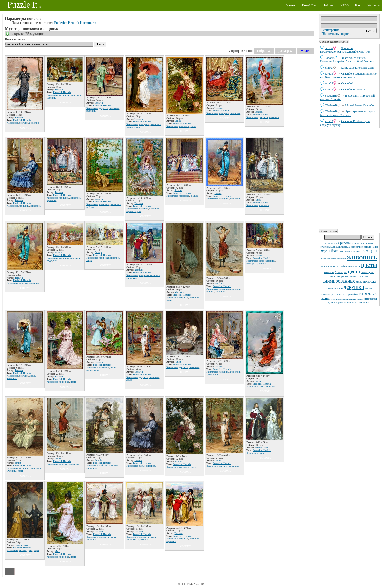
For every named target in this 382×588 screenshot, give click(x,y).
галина (218, 193)
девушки (354, 287)
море (324, 251)
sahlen (258, 200)
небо (324, 259)
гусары (103, 537)
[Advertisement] (349, 178)
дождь (33, 376)
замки (375, 247)
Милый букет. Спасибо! (360, 105)
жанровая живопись (69, 258)
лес (345, 272)
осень (339, 266)
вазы (347, 276)
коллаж (368, 293)
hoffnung (139, 270)
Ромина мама (261, 448)
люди (370, 243)
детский (335, 243)
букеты (339, 272)
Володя (329, 58)
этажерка (331, 259)
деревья (338, 288)
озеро (348, 294)
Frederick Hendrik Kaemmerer (75, 23)
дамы (262, 386)
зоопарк (250, 264)
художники (212, 374)
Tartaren (19, 117)
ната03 (329, 74)
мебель (355, 303)
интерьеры (370, 299)
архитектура (328, 294)
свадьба (194, 196)
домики (333, 302)
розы (342, 251)
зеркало (210, 292)
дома (371, 272)
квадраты (350, 251)
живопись (362, 257)
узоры (360, 299)
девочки (342, 259)
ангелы (23, 550)
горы (365, 276)
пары (333, 266)
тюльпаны (329, 272)
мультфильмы (328, 247)
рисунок (346, 243)
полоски (340, 299)
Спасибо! (347, 83)
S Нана (178, 190)
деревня (325, 266)
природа (369, 281)
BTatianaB (331, 96)
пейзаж (333, 251)
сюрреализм (357, 247)
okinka (329, 68)
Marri (58, 551)
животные (351, 299)
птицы (367, 247)
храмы (368, 288)
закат (358, 251)
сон (139, 211)
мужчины (365, 302)
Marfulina (180, 292)
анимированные (339, 281)
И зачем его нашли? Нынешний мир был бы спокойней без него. (347, 60)
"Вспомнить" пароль (336, 34)
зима (347, 247)
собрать (26, 128)
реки (341, 302)
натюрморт (337, 276)
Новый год (356, 276)
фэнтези (363, 243)
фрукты (356, 266)
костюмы (220, 292)
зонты (129, 127)
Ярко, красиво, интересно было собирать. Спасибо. (349, 113)
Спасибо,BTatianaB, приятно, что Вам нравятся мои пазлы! (349, 75)
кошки (339, 247)
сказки (330, 288)
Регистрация (330, 30)
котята (347, 303)
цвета (354, 271)
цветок (364, 272)
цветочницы (93, 370)
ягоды (359, 282)
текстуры (370, 251)
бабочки (348, 266)
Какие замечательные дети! (358, 68)
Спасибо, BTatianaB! (354, 90)
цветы (369, 265)
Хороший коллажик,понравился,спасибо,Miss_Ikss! (346, 50)
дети (328, 243)
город (355, 243)
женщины (328, 299)
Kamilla (99, 460)
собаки (355, 294)
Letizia (329, 48)
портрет (340, 294)
